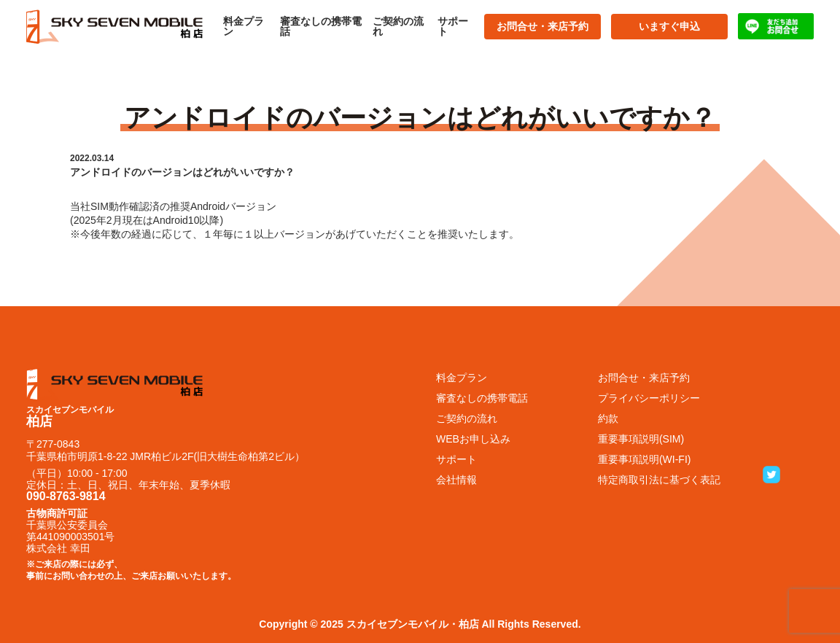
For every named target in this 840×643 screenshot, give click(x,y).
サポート (453, 26)
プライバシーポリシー (649, 398)
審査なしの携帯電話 (321, 26)
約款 (608, 418)
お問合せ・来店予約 (542, 26)
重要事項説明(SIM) (641, 439)
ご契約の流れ (398, 26)
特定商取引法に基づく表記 (659, 480)
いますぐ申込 (669, 26)
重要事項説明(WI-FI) (645, 459)
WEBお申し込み (473, 439)
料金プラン (244, 26)
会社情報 (456, 480)
